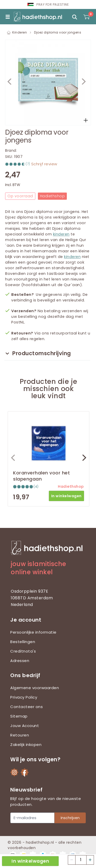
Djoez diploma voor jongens (58, 32)
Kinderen (20, 32)
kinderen (61, 234)
